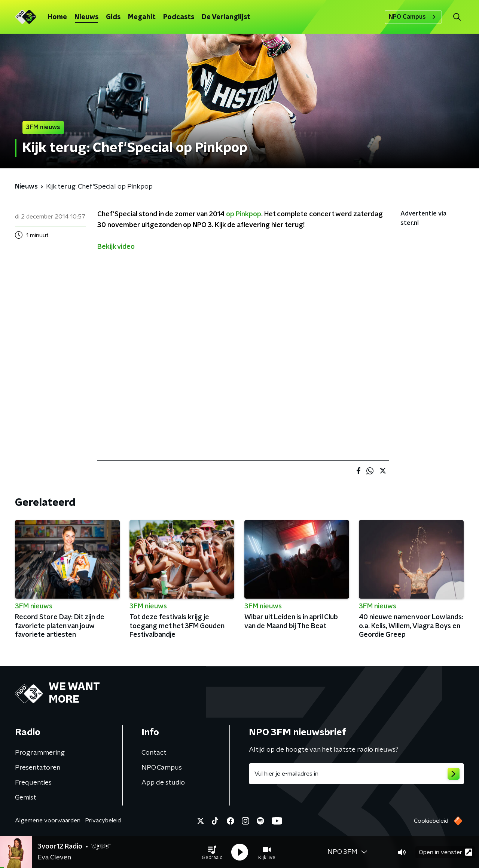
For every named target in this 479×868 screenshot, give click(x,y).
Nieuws (86, 17)
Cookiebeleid (431, 821)
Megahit (142, 17)
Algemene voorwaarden (48, 820)
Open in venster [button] (446, 852)
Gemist (26, 798)
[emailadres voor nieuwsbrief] (356, 774)
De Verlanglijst (226, 17)
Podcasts (179, 17)
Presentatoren (38, 768)
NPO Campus (413, 17)
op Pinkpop (244, 214)
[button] (212, 852)
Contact (154, 753)
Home (57, 17)
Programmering (40, 753)
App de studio (163, 783)
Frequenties (33, 783)
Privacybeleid (103, 820)
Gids (113, 17)
